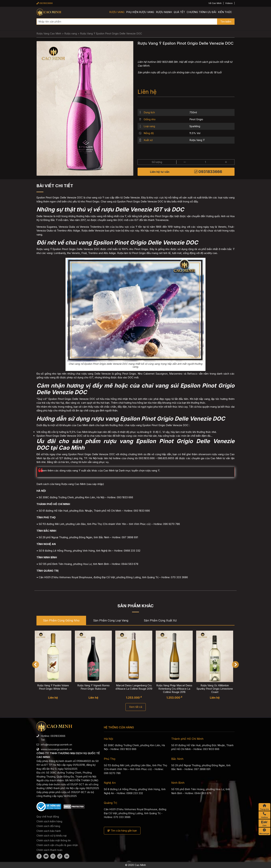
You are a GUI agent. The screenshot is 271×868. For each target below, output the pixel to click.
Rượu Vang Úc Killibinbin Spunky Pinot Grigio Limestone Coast (217, 689)
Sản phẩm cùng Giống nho (61, 620)
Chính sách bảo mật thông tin (54, 840)
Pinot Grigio (196, 119)
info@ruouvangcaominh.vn (56, 745)
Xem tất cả (136, 707)
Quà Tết (179, 12)
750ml (193, 112)
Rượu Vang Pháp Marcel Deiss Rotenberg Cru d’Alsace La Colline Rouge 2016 (176, 689)
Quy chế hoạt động (48, 817)
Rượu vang (117, 12)
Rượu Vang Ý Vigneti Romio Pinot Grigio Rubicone (95, 687)
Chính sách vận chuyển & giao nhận (57, 845)
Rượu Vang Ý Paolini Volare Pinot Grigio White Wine (55, 687)
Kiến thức (225, 12)
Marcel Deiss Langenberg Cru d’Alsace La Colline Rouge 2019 (136, 687)
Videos (229, 3)
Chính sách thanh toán (49, 850)
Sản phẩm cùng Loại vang (111, 620)
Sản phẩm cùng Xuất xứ (160, 620)
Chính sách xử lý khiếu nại (52, 836)
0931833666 (45, 3)
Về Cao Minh (215, 3)
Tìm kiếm (226, 22)
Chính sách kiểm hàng (49, 821)
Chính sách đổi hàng (48, 826)
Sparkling (195, 126)
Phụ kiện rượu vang (140, 12)
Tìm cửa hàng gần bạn (122, 831)
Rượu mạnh (164, 12)
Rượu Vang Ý (197, 140)
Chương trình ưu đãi (201, 12)
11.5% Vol (195, 133)
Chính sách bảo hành (49, 831)
